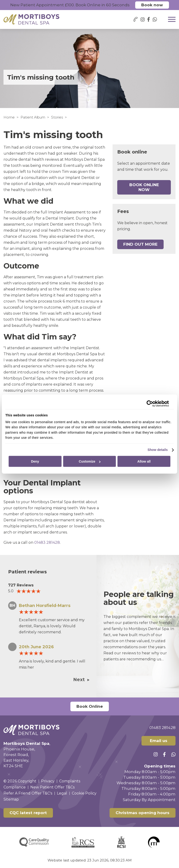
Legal (62, 793)
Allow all (144, 461)
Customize (90, 461)
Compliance (15, 787)
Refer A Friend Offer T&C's (28, 793)
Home (9, 117)
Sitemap (11, 799)
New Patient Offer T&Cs (52, 787)
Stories (57, 117)
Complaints (70, 781)
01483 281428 (47, 542)
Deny (35, 461)
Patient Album (33, 117)
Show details (158, 450)
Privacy (48, 781)
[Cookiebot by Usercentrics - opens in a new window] (148, 404)
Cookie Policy (84, 793)
